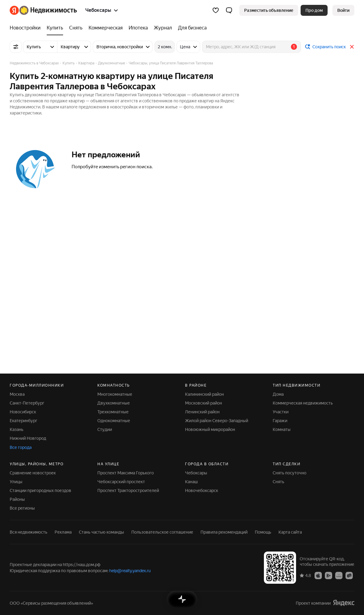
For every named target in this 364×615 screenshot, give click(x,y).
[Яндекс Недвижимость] (48, 10)
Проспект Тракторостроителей (128, 490)
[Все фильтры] (16, 47)
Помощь (263, 532)
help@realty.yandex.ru (130, 571)
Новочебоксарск (202, 490)
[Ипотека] (138, 28)
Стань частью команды (101, 532)
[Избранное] (216, 10)
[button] (229, 10)
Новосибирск (23, 412)
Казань (17, 429)
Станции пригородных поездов (40, 490)
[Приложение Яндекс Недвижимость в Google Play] (329, 575)
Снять (278, 482)
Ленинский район (202, 412)
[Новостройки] (27, 28)
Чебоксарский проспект (121, 482)
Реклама (63, 532)
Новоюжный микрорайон (210, 429)
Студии (105, 429)
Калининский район (204, 394)
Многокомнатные (115, 394)
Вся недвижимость (29, 532)
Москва (17, 394)
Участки (281, 412)
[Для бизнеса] (191, 28)
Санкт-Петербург (27, 403)
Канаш (191, 482)
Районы (17, 499)
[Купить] (55, 28)
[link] (343, 10)
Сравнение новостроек (33, 473)
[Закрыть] (352, 47)
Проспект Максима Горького (126, 473)
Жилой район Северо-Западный (217, 421)
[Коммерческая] (106, 28)
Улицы (16, 482)
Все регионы (22, 508)
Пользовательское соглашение (162, 532)
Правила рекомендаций (224, 532)
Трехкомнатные (113, 412)
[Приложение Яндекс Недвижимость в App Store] (318, 575)
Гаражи (280, 421)
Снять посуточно (290, 473)
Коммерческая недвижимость (303, 403)
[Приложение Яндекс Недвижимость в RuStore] (349, 575)
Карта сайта (290, 532)
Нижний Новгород (28, 438)
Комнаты (282, 429)
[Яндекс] (14, 10)
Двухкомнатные (114, 403)
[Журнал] (163, 28)
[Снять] (76, 28)
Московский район (204, 403)
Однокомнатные (114, 421)
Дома (278, 394)
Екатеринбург (24, 421)
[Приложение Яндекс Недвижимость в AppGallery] (339, 575)
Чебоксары (196, 473)
